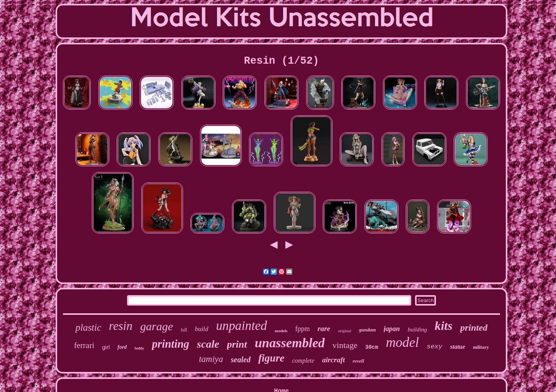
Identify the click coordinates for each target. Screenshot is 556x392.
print (237, 344)
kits (444, 326)
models (281, 331)
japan (392, 329)
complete (303, 361)
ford (122, 347)
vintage (345, 345)
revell (358, 361)
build (202, 329)
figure (271, 358)
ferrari (84, 345)
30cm (372, 347)
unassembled (290, 343)
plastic (88, 327)
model (402, 342)
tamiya (211, 359)
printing (170, 344)
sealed (241, 360)
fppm (303, 329)
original (344, 331)
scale (208, 344)
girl (106, 347)
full (184, 330)
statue (458, 347)
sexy (435, 347)
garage (157, 326)
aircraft (333, 360)
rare (324, 329)
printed (474, 328)
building (417, 329)
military (481, 347)
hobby (139, 348)
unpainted (242, 326)
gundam (368, 330)
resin (121, 326)
